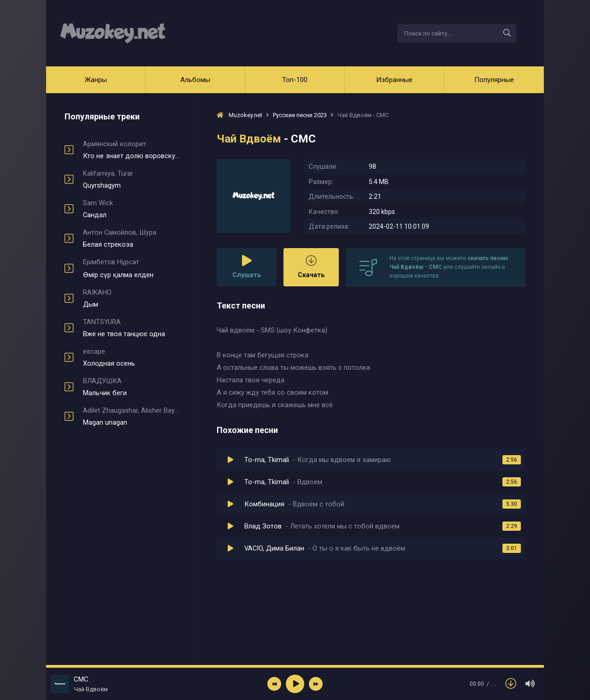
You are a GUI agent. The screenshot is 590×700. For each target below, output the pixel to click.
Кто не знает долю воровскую (131, 150)
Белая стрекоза (131, 238)
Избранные (394, 80)
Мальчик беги (131, 387)
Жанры (96, 80)
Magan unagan (131, 416)
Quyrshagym (131, 179)
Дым (131, 298)
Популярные (494, 80)
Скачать (311, 267)
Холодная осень (131, 357)
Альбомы (195, 80)
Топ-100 (295, 80)
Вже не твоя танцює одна (131, 328)
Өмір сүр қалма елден (131, 268)
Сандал (131, 209)
